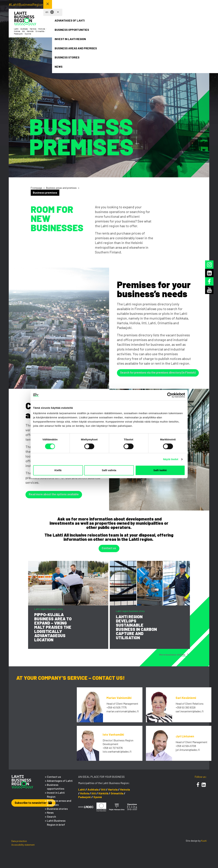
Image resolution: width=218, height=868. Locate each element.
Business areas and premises (148, 26)
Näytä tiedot (171, 459)
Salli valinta (109, 470)
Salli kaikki (160, 470)
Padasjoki (85, 800)
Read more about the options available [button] (58, 496)
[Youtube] (209, 290)
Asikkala (93, 793)
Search (51, 820)
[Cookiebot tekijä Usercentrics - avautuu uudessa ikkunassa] (170, 395)
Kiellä (58, 470)
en (162, 4)
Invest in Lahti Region (123, 24)
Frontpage (36, 188)
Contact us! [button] (196, 4)
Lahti (82, 793)
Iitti (103, 793)
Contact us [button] (109, 552)
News (197, 22)
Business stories (172, 24)
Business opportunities (99, 24)
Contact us (54, 780)
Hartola (113, 793)
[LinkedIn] (204, 788)
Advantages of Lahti (74, 24)
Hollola (85, 796)
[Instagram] (209, 265)
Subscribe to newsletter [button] (37, 806)
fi (156, 4)
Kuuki (204, 844)
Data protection (19, 844)
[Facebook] (198, 788)
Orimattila (117, 796)
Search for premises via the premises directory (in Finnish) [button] (163, 373)
